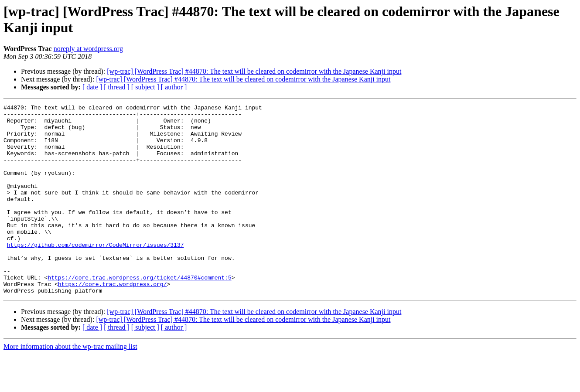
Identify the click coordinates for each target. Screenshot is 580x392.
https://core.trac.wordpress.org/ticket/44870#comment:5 (139, 313)
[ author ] (174, 87)
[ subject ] (145, 87)
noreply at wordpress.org (88, 49)
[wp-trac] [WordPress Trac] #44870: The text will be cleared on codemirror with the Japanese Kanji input (254, 71)
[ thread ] (117, 87)
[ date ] (92, 87)
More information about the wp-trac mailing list (70, 384)
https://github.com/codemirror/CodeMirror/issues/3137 (96, 273)
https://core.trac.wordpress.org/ (113, 320)
